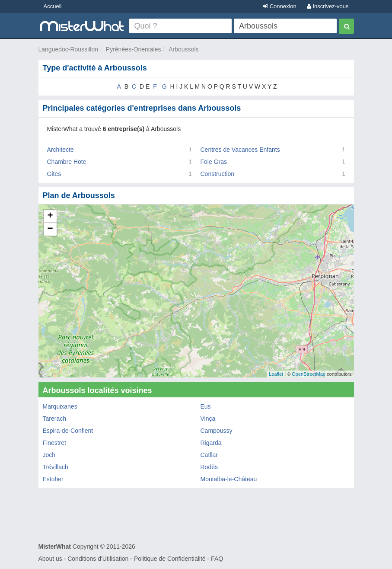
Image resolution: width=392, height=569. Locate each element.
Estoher (53, 479)
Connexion (280, 6)
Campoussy (217, 431)
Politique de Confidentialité (170, 559)
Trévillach (56, 467)
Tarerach (54, 419)
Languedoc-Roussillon (69, 49)
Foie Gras (214, 162)
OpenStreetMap (309, 374)
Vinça (208, 419)
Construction (218, 174)
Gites (54, 174)
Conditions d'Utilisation (98, 559)
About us (50, 559)
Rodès (209, 467)
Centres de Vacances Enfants (240, 150)
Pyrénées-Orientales (134, 49)
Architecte (61, 150)
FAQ (217, 559)
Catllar (209, 455)
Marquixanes (60, 406)
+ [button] (50, 216)
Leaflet (276, 374)
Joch (49, 455)
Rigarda (211, 443)
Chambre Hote (67, 162)
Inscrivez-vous (328, 6)
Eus (206, 406)
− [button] (50, 229)
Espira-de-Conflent (68, 431)
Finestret (54, 443)
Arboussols (183, 49)
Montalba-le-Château (229, 479)
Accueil (53, 6)
